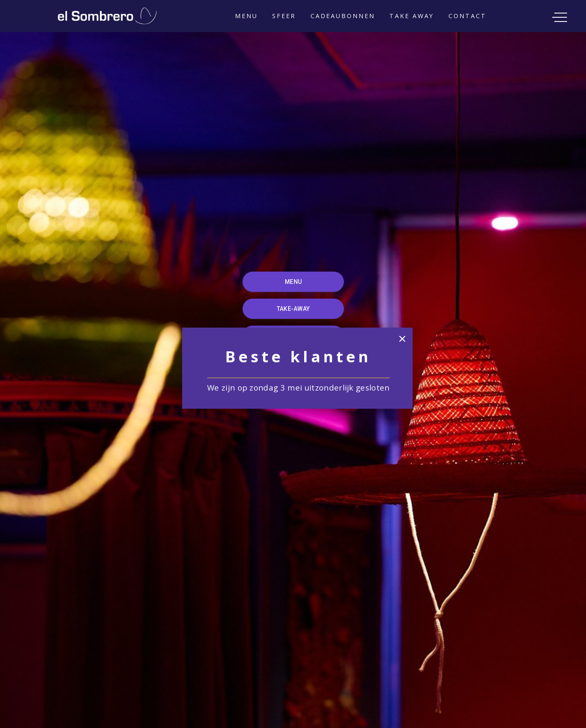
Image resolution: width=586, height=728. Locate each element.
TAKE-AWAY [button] (293, 309)
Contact (467, 16)
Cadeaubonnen (343, 16)
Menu (246, 16)
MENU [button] (293, 282)
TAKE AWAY (412, 16)
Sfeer (284, 16)
